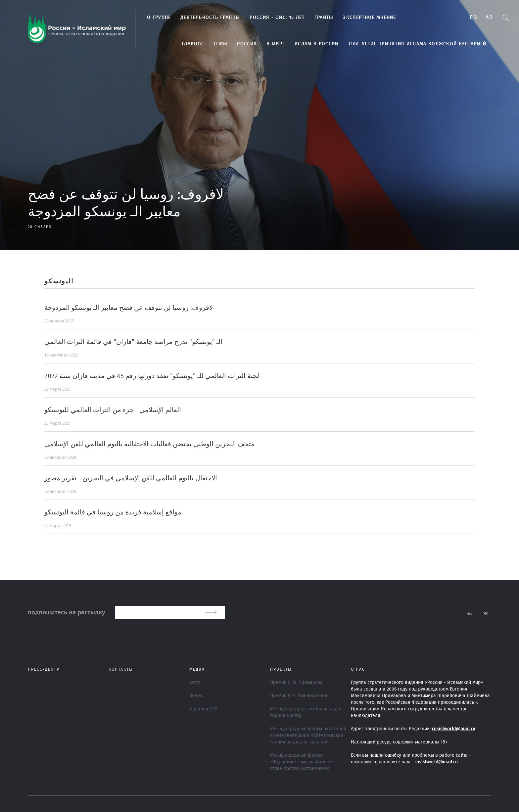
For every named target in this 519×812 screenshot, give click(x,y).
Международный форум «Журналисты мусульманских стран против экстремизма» (302, 762)
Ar (489, 17)
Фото (195, 683)
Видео (196, 696)
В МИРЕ (276, 44)
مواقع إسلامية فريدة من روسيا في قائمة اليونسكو (113, 512)
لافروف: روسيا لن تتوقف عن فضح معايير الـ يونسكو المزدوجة (129, 308)
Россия (247, 44)
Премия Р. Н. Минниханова (299, 696)
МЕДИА (197, 669)
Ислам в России (316, 44)
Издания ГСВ (203, 709)
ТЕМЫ (220, 44)
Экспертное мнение (369, 18)
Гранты (324, 18)
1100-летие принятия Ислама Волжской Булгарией (417, 44)
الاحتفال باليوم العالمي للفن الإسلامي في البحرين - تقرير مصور (131, 478)
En (473, 17)
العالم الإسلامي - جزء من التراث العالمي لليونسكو (113, 410)
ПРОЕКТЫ (281, 669)
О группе (159, 18)
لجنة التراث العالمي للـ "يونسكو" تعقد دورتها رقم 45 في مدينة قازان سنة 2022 (152, 376)
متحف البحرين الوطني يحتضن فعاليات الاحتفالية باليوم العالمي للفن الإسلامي (149, 444)
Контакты (121, 669)
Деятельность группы (210, 18)
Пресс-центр (44, 669)
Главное (193, 44)
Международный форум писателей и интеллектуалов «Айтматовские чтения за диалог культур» (308, 736)
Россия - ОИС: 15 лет (277, 18)
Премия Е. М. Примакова (296, 683)
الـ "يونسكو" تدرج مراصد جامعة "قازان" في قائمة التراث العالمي (133, 342)
